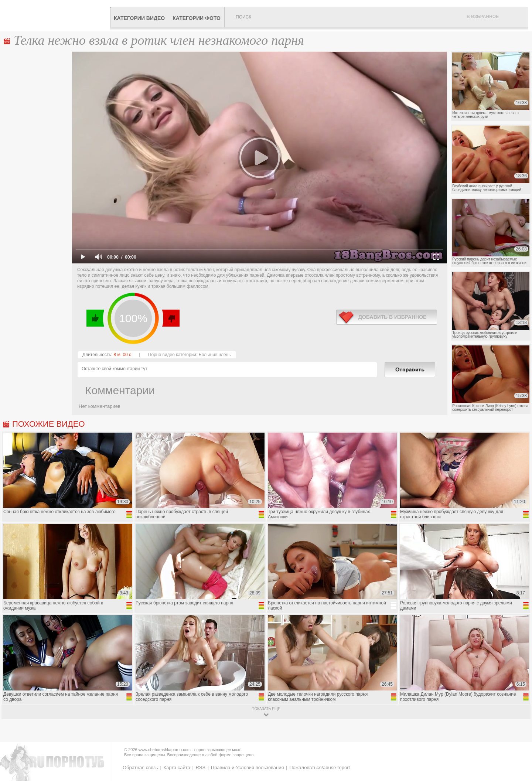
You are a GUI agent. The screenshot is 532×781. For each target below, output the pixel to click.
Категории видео (139, 18)
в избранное (387, 317)
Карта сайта (177, 768)
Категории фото (197, 18)
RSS (200, 768)
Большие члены (215, 355)
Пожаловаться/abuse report (320, 768)
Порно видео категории (172, 355)
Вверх (518, 733)
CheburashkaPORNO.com (57, 16)
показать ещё (266, 709)
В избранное (483, 17)
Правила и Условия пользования (248, 768)
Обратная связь (140, 768)
